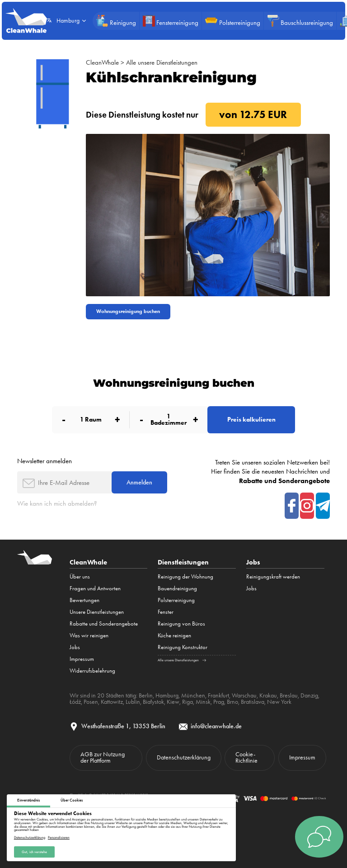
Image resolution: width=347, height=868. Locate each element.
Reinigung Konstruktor (183, 647)
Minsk (203, 702)
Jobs (75, 647)
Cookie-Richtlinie (246, 757)
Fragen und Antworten (95, 588)
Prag (219, 702)
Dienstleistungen (183, 562)
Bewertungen (84, 600)
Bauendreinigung (177, 588)
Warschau (244, 695)
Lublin (133, 702)
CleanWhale (102, 62)
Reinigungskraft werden (273, 576)
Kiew (173, 702)
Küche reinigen (174, 635)
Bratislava (253, 702)
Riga (188, 702)
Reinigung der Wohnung (185, 576)
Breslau (289, 695)
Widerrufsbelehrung (92, 671)
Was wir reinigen (89, 635)
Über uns (80, 576)
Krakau (268, 695)
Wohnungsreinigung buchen (128, 311)
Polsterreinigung (176, 600)
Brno (232, 702)
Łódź (75, 702)
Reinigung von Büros (181, 624)
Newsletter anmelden (45, 461)
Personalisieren (59, 837)
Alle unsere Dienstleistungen (162, 62)
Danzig (309, 695)
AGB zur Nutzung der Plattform (103, 757)
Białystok (153, 702)
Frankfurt (218, 695)
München (193, 695)
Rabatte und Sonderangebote (104, 624)
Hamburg (167, 695)
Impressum (82, 659)
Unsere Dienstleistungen (97, 612)
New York (279, 702)
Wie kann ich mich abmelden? (57, 503)
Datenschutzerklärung (30, 837)
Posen (91, 702)
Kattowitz (112, 702)
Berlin (146, 695)
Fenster (166, 612)
